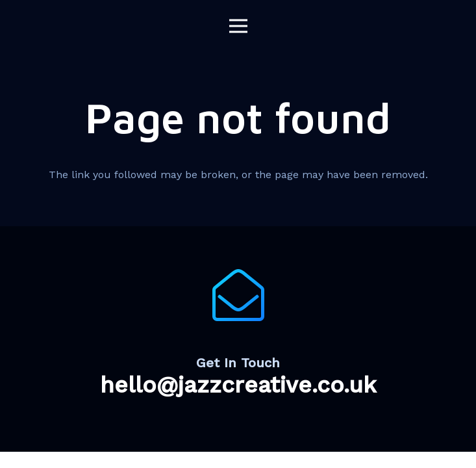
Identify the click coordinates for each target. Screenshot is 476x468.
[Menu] (238, 26)
